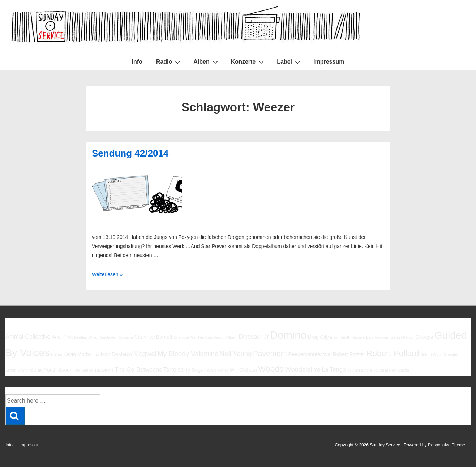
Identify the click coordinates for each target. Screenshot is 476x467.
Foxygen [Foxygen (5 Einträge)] (382, 337)
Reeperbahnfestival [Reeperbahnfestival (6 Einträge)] (310, 354)
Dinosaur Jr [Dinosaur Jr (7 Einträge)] (254, 337)
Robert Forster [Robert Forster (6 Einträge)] (349, 354)
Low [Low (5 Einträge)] (96, 355)
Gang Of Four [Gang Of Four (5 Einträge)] (402, 337)
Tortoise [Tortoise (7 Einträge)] (174, 369)
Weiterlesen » (107, 274)
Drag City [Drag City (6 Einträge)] (318, 337)
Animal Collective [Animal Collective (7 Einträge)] (28, 337)
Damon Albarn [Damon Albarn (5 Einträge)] (226, 337)
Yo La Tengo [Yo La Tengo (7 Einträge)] (329, 369)
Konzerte (248, 62)
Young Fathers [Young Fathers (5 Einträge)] (359, 370)
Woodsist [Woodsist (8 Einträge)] (299, 369)
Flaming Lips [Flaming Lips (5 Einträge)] (362, 337)
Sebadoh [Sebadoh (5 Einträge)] (452, 355)
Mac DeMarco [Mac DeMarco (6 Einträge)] (117, 354)
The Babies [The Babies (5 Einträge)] (83, 370)
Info (137, 62)
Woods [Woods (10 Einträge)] (271, 369)
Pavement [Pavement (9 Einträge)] (270, 353)
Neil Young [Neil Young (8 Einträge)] (236, 354)
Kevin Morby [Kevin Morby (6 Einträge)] (77, 354)
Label (290, 62)
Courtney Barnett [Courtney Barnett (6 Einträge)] (153, 337)
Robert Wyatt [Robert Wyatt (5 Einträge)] (432, 355)
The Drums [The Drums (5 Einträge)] (104, 370)
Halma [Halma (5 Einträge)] (57, 355)
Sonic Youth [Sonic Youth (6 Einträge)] (44, 370)
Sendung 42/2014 (130, 153)
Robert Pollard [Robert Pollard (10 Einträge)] (393, 353)
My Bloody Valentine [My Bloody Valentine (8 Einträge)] (188, 354)
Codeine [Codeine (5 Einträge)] (126, 337)
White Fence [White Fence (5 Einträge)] (218, 370)
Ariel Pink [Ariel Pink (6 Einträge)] (62, 337)
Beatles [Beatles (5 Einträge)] (81, 337)
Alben (207, 62)
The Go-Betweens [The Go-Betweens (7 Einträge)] (138, 369)
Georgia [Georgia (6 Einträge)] (424, 337)
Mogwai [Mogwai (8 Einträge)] (145, 354)
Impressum (329, 62)
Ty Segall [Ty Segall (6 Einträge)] (195, 370)
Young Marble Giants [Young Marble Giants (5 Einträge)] (391, 370)
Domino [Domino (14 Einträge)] (288, 335)
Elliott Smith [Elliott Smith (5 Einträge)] (340, 337)
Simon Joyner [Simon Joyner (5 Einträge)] (17, 370)
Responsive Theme (447, 445)
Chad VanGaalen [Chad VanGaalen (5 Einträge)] (103, 337)
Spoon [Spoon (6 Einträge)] (65, 370)
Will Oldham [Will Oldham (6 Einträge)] (243, 370)
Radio (169, 62)
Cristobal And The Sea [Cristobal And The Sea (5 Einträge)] (193, 337)
